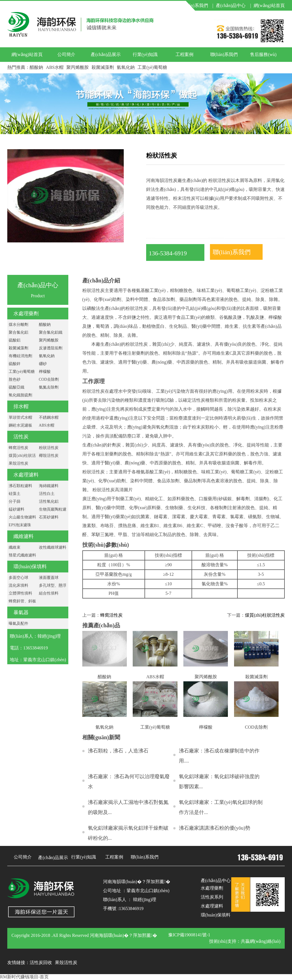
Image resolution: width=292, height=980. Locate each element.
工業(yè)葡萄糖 (152, 67)
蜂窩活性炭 (18, 448)
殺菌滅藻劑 (103, 67)
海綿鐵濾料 (49, 486)
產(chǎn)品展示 (106, 54)
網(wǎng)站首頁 (269, 5)
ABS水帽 (55, 67)
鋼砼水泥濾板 (20, 425)
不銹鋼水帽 (49, 418)
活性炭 (21, 437)
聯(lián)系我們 (224, 54)
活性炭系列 (212, 897)
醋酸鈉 (36, 67)
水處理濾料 (26, 475)
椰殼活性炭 (49, 456)
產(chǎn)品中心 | (233, 5)
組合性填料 (49, 593)
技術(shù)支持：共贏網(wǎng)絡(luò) (245, 941)
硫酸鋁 (15, 340)
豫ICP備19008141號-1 (189, 935)
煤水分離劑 (18, 325)
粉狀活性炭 (49, 448)
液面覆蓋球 (49, 578)
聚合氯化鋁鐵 (51, 332)
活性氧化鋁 (49, 501)
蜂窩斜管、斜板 (22, 601)
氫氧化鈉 (126, 67)
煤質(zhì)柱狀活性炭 (265, 615)
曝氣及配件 (18, 624)
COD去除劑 (49, 379)
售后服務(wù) (263, 54)
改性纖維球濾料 (53, 547)
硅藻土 (15, 494)
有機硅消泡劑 (20, 356)
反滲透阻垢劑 (51, 348)
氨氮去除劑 (49, 387)
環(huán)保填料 (30, 567)
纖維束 (15, 547)
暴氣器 (21, 612)
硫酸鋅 (15, 364)
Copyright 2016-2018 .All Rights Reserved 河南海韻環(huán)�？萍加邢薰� (84, 935)
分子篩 (15, 501)
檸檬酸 (45, 372)
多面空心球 (18, 578)
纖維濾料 (24, 536)
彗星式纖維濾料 (22, 555)
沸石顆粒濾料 (20, 486)
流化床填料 (18, 585)
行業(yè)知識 (145, 54)
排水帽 (21, 406)
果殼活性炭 (18, 463)
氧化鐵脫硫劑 (20, 395)
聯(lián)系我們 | (197, 5)
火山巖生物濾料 (22, 517)
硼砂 (43, 364)
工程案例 (184, 54)
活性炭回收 (41, 963)
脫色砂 (15, 379)
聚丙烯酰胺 (78, 67)
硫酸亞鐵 (17, 387)
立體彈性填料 (20, 593)
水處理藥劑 (26, 314)
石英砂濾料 (49, 517)
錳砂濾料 (17, 509)
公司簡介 (66, 54)
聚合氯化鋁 (18, 332)
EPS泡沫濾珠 (20, 525)
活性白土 (47, 494)
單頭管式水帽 (20, 418)
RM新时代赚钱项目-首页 (24, 977)
